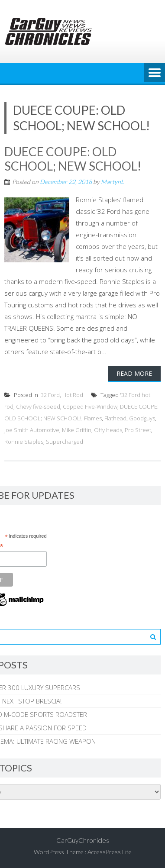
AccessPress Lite (110, 852)
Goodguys (142, 418)
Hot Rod (73, 395)
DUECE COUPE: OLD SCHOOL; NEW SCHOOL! (73, 159)
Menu (155, 73)
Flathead (115, 418)
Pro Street (138, 430)
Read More (134, 373)
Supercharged (65, 442)
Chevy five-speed (38, 407)
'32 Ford (50, 395)
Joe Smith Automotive (32, 430)
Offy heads (108, 430)
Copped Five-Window (90, 407)
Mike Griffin (77, 430)
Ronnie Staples (24, 442)
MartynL (112, 182)
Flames (93, 418)
